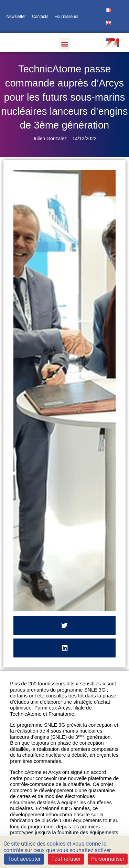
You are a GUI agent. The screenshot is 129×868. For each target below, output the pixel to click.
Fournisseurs (66, 17)
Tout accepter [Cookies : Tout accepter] (24, 859)
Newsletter (16, 17)
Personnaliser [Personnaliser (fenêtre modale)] (108, 859)
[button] (64, 44)
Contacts (40, 17)
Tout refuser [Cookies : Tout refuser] (66, 859)
